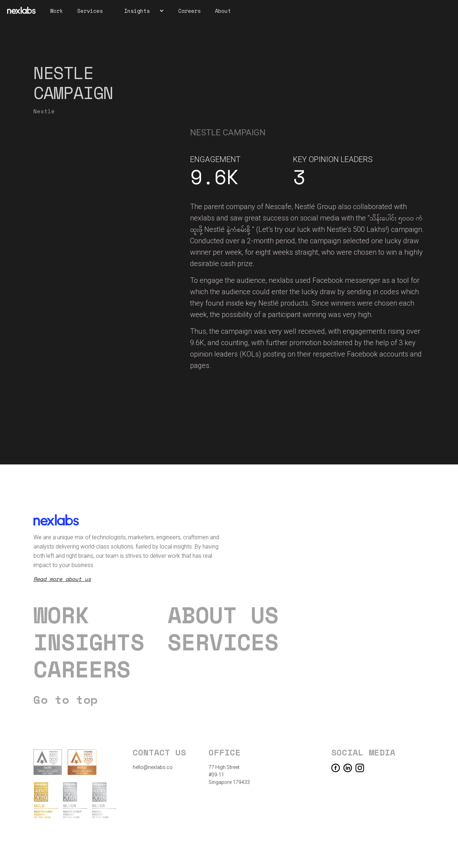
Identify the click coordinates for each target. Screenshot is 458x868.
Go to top (65, 700)
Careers (189, 11)
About (223, 11)
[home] (22, 10)
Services (90, 11)
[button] (141, 11)
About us (223, 615)
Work (57, 11)
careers (82, 669)
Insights (89, 642)
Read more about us (62, 579)
